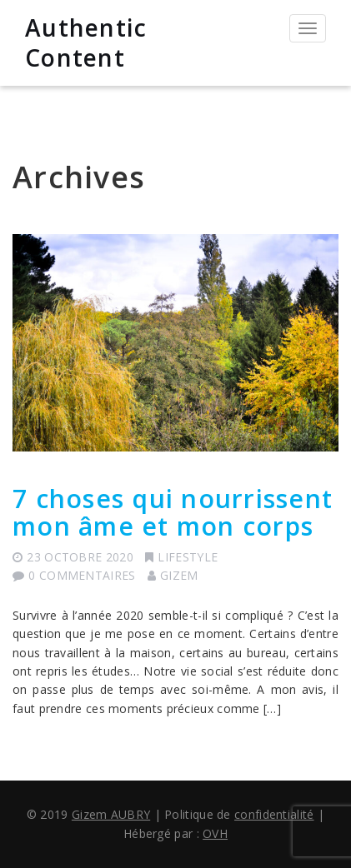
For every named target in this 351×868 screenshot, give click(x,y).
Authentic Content (86, 42)
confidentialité (274, 814)
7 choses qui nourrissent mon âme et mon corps (173, 512)
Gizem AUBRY (111, 814)
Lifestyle (188, 557)
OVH (215, 833)
